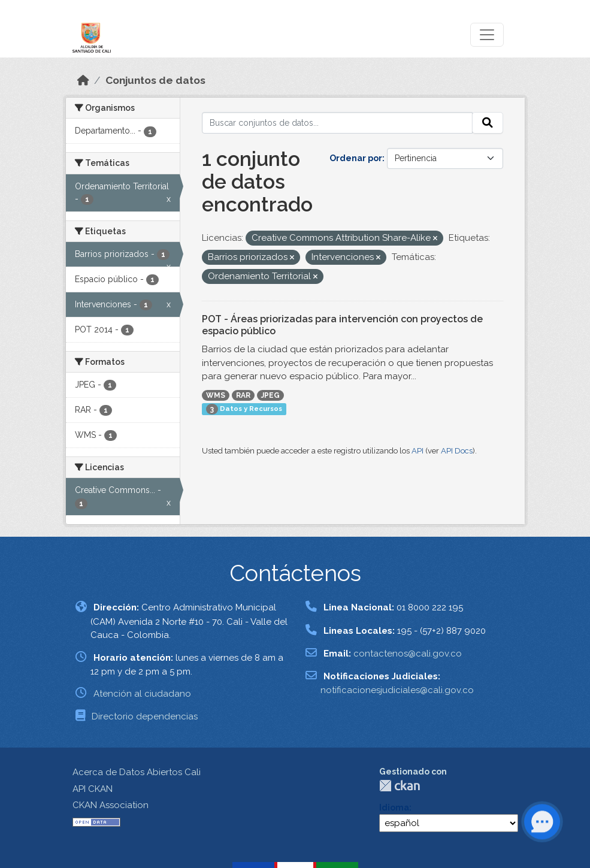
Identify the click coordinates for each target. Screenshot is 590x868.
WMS (216, 395)
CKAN (400, 786)
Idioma (394, 807)
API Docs (457, 451)
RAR (243, 395)
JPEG (270, 395)
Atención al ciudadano (142, 694)
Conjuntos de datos (155, 80)
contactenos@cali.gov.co (408, 654)
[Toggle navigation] (487, 35)
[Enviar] (488, 123)
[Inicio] (83, 80)
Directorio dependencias (145, 716)
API (417, 451)
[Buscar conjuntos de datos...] (337, 123)
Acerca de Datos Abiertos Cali (137, 772)
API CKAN (93, 789)
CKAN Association (111, 805)
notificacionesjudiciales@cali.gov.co (397, 690)
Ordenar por (356, 158)
